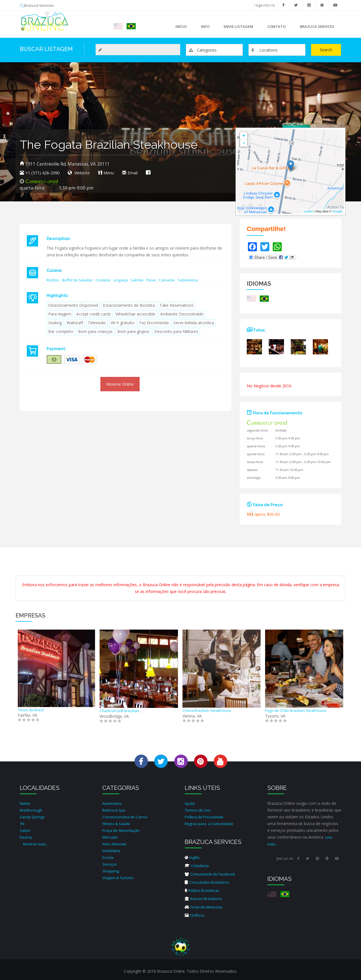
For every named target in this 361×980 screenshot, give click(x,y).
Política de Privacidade (205, 817)
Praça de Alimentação (122, 830)
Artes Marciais (115, 844)
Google (337, 211)
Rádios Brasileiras (203, 890)
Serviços (110, 864)
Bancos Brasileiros (205, 898)
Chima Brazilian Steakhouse (208, 710)
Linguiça (124, 280)
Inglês (192, 857)
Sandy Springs (32, 817)
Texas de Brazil (32, 709)
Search (326, 50)
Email (137, 173)
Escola (108, 857)
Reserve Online (120, 384)
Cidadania (197, 865)
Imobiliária (112, 851)
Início (181, 26)
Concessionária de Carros (126, 817)
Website (85, 173)
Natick (26, 803)
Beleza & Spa (115, 810)
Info (204, 28)
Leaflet (308, 211)
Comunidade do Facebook (212, 874)
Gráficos (195, 915)
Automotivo (113, 803)
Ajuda (190, 803)
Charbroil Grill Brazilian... (121, 711)
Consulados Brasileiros (208, 882)
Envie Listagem (238, 26)
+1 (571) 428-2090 (44, 173)
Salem (25, 830)
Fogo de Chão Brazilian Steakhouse (298, 710)
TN (23, 824)
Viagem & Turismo (119, 878)
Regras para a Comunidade (210, 824)
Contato (277, 26)
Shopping (111, 871)
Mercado (111, 837)
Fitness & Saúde (117, 824)
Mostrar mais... (37, 844)
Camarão (172, 280)
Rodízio (53, 280)
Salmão (141, 280)
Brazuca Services (38, 5)
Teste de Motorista (205, 906)
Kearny (26, 837)
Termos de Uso (199, 810)
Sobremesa (194, 280)
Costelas (106, 280)
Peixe (156, 280)
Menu (114, 173)
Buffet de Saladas (79, 280)
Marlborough (32, 810)
